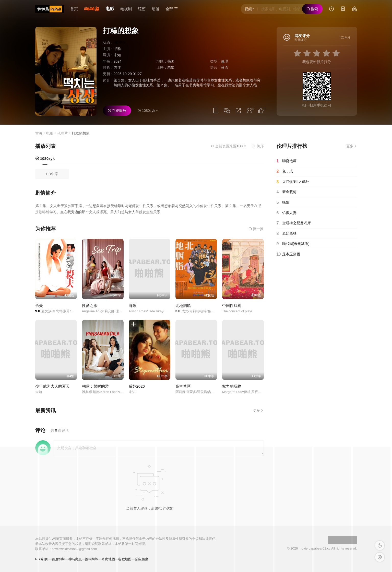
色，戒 (285, 171)
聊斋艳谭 (287, 161)
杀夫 (39, 306)
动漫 (156, 9)
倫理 (224, 61)
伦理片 (63, 133)
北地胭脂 (183, 306)
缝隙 (133, 306)
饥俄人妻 (287, 213)
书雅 (117, 49)
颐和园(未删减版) (293, 244)
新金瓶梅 (287, 192)
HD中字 (52, 174)
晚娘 (283, 202)
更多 (258, 410)
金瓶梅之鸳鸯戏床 (294, 223)
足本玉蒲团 (288, 254)
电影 (110, 9)
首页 (74, 9)
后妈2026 (137, 386)
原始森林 (287, 234)
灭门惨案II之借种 (293, 182)
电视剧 (126, 9)
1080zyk (45, 158)
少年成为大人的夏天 (52, 386)
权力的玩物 (232, 386)
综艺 (142, 9)
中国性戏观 (232, 306)
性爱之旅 (90, 306)
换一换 (256, 229)
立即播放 (117, 111)
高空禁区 (183, 386)
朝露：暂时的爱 (95, 386)
